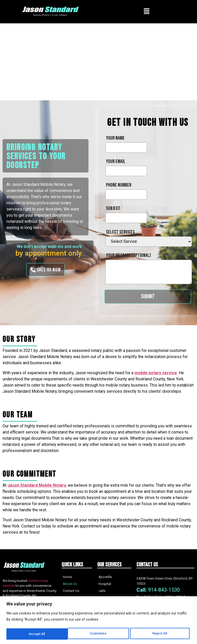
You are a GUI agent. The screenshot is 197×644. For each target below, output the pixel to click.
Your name (115, 138)
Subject (113, 208)
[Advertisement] (98, 62)
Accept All (161, 634)
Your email (116, 161)
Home (67, 577)
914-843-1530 (164, 590)
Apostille (105, 577)
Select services (120, 232)
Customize (37, 634)
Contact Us (71, 591)
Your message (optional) (128, 255)
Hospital (105, 584)
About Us (70, 584)
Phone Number (119, 185)
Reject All (99, 634)
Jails (102, 591)
